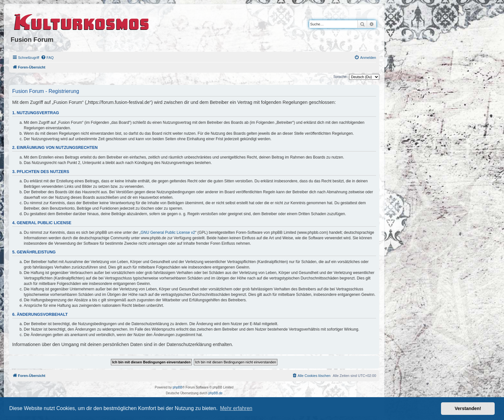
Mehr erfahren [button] (236, 408)
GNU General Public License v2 (168, 233)
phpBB (177, 387)
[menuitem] (47, 58)
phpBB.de (215, 393)
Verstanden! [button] (468, 408)
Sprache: (340, 77)
